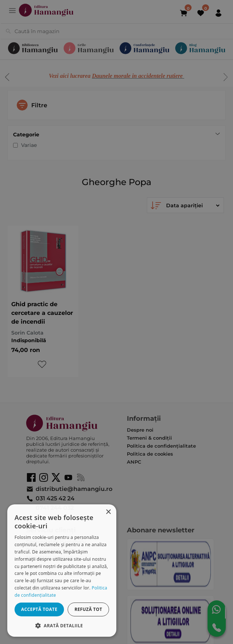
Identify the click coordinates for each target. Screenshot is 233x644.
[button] (62, 625)
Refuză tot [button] (88, 609)
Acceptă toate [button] (39, 609)
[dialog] (62, 571)
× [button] (108, 512)
